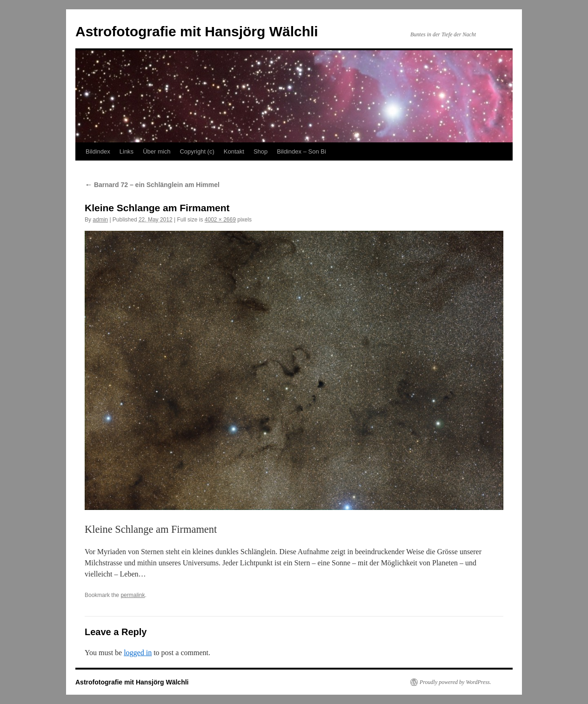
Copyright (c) (197, 151)
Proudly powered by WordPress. (455, 682)
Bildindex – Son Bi (301, 151)
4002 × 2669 (220, 220)
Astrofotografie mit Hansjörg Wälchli (197, 31)
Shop (261, 151)
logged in (138, 653)
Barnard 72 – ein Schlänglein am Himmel (152, 185)
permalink (133, 595)
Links (127, 151)
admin (100, 220)
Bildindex (98, 151)
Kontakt (234, 151)
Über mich (157, 151)
